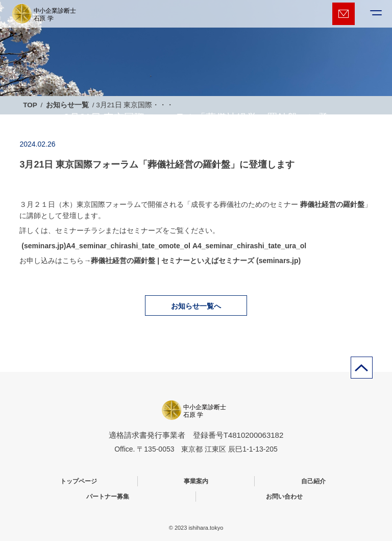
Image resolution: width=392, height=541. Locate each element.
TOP (30, 105)
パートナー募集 (108, 497)
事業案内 (196, 481)
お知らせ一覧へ (196, 306)
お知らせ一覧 (67, 105)
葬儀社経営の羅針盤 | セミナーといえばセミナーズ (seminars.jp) (196, 261)
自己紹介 (313, 481)
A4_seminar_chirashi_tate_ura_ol (249, 246)
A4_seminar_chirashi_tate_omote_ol (128, 246)
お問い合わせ (284, 497)
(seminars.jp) (43, 246)
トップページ (79, 481)
